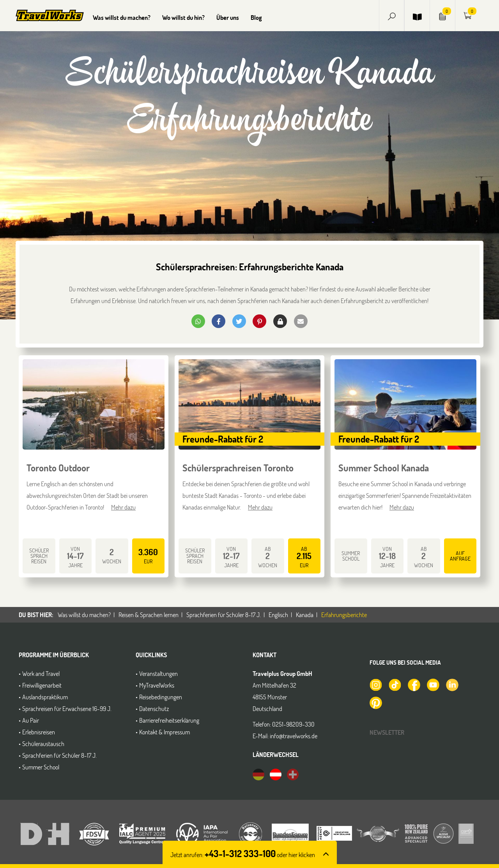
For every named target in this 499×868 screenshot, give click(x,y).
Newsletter (387, 732)
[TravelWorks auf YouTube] (433, 684)
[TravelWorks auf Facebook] (414, 684)
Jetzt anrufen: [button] (243, 855)
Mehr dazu (123, 507)
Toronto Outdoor (58, 468)
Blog (256, 17)
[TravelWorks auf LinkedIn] (452, 684)
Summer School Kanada (384, 468)
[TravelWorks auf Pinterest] (375, 702)
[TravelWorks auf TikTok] (395, 684)
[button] (392, 15)
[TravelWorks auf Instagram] (375, 684)
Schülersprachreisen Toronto (238, 468)
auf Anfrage (460, 556)
